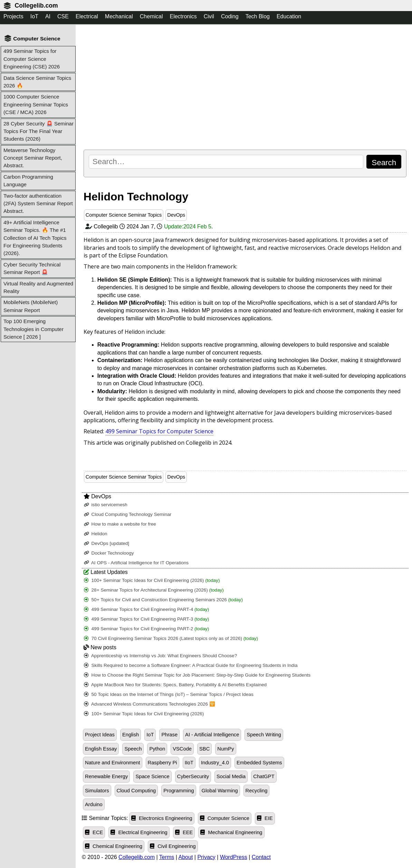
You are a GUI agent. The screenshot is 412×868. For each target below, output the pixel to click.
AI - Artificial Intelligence (212, 735)
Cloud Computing (136, 791)
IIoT (189, 763)
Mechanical (119, 16)
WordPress (234, 857)
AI (48, 16)
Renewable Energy (106, 776)
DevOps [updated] (107, 543)
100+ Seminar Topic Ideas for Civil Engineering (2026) (152, 580)
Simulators (97, 791)
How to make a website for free (120, 524)
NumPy (226, 749)
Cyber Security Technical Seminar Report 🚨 (32, 268)
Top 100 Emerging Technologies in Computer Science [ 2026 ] (33, 329)
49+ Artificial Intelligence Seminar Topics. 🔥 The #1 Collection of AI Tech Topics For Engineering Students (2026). (35, 238)
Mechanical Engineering (231, 832)
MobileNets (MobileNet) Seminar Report (31, 306)
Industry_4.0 (215, 763)
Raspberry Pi (162, 763)
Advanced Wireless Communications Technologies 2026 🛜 (150, 704)
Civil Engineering (173, 846)
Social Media (231, 776)
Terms (167, 857)
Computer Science (225, 818)
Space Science (152, 776)
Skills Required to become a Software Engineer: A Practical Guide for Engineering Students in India (191, 665)
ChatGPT (264, 776)
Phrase (169, 735)
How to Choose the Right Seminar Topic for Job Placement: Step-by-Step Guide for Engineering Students (197, 675)
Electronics (183, 16)
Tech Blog (258, 16)
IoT (34, 16)
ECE (94, 832)
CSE (63, 16)
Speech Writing (264, 735)
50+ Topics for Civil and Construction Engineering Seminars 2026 (163, 600)
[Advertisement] (245, 87)
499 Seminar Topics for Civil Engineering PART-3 (147, 619)
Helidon (96, 534)
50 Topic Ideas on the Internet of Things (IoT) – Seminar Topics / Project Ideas (169, 694)
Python (157, 749)
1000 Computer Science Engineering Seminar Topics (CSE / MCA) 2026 (36, 104)
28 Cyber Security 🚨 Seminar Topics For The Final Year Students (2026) (39, 131)
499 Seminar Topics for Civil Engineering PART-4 (147, 609)
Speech (133, 749)
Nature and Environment (113, 763)
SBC (204, 749)
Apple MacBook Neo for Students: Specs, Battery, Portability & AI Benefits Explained (175, 685)
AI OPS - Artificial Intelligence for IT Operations (136, 563)
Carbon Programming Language (28, 181)
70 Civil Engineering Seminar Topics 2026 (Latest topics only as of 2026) (171, 638)
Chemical (151, 16)
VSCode (182, 749)
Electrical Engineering (139, 832)
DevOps (176, 215)
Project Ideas (100, 735)
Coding (230, 16)
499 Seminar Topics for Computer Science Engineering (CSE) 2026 (32, 59)
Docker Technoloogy (109, 553)
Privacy (206, 857)
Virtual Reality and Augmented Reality (38, 287)
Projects (13, 16)
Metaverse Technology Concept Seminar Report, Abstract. (33, 158)
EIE (265, 818)
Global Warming (220, 791)
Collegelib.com (36, 6)
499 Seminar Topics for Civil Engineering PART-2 (147, 629)
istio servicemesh (106, 505)
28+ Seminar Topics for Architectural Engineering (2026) (154, 590)
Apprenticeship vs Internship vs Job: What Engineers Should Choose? (160, 656)
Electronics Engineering (162, 818)
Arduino (94, 804)
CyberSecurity (193, 776)
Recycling (257, 791)
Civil (209, 16)
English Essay (101, 749)
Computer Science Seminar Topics (124, 215)
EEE (184, 832)
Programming (179, 791)
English (131, 735)
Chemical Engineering (114, 846)
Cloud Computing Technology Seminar (128, 514)
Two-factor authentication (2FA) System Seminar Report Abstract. (38, 204)
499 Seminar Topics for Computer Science (159, 431)
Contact (261, 857)
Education (289, 16)
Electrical (87, 16)
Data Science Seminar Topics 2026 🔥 (37, 82)
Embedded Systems (259, 763)
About (186, 857)
